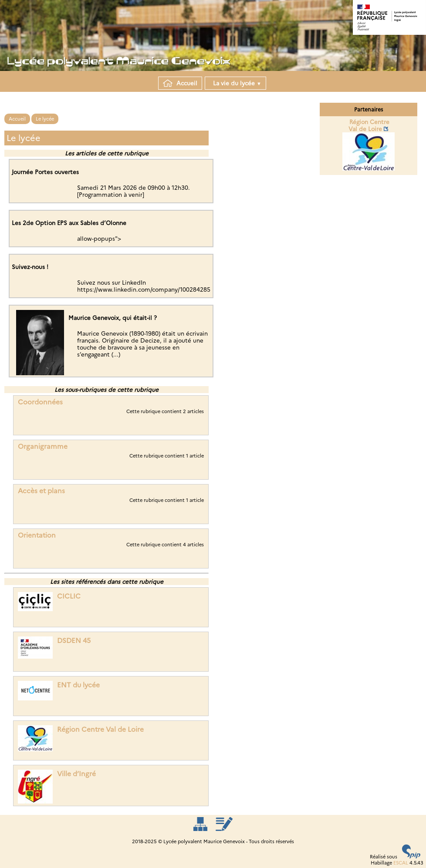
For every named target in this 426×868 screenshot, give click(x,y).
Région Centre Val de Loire (100, 729)
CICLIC (69, 596)
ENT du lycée (78, 685)
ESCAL (401, 863)
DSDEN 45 (74, 641)
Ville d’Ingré (76, 774)
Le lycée (45, 119)
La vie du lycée (235, 83)
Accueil (180, 83)
